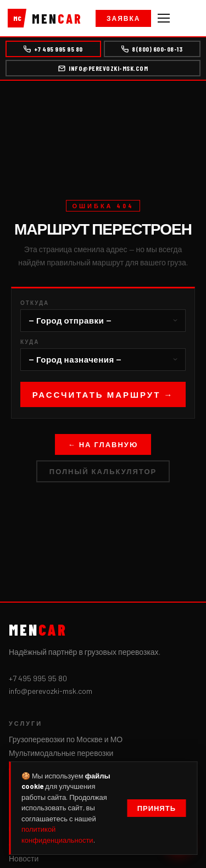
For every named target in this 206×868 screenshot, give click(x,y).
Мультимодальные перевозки (61, 753)
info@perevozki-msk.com (103, 68)
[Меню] (164, 18)
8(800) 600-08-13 (152, 49)
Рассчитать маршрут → (103, 394)
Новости (24, 858)
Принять (157, 808)
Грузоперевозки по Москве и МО (66, 739)
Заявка (123, 18)
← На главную (103, 444)
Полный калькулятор (103, 471)
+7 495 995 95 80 (53, 49)
